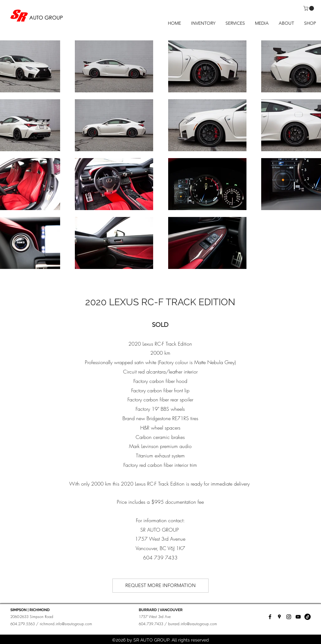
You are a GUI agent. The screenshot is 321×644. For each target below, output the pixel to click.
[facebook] (270, 617)
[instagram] (289, 617)
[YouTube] (298, 617)
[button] (309, 8)
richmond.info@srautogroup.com (66, 624)
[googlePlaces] (279, 617)
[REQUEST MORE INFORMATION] (160, 586)
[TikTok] (308, 617)
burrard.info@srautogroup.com (193, 624)
